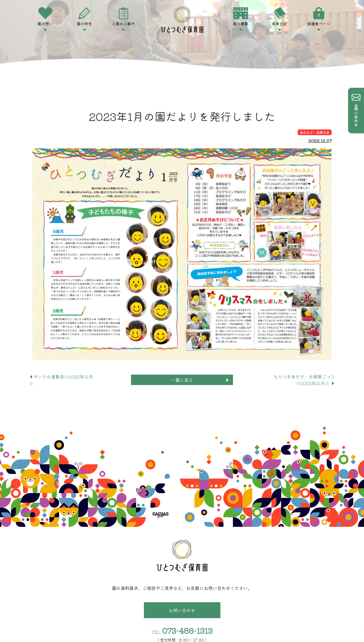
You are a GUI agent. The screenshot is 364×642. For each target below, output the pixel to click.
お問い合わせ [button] (182, 610)
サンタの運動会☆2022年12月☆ (61, 380)
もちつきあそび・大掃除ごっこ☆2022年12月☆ (304, 380)
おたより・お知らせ (315, 132)
